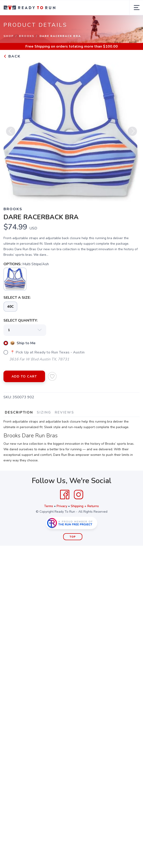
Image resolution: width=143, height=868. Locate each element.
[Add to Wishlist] (52, 376)
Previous (11, 133)
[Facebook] (65, 495)
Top (73, 537)
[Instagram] (79, 495)
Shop (9, 36)
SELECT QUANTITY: (21, 320)
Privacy (62, 506)
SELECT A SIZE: (17, 298)
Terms (49, 506)
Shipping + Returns (85, 506)
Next (132, 133)
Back (12, 56)
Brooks (27, 36)
